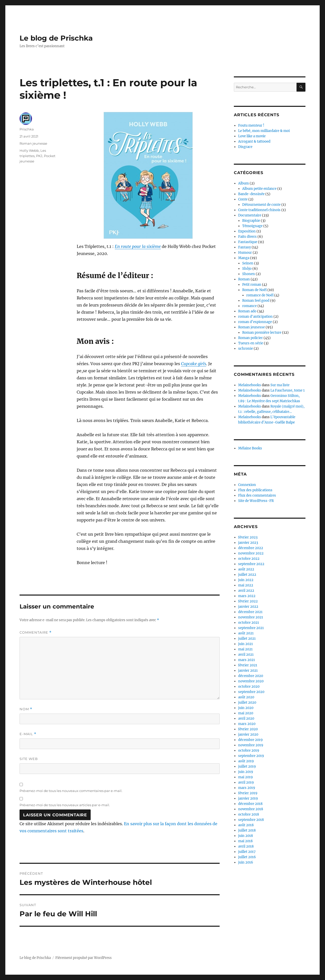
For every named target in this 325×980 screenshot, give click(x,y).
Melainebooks (250, 385)
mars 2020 (247, 724)
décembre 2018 (250, 804)
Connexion (247, 485)
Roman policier (250, 338)
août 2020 (246, 697)
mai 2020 (246, 713)
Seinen (248, 263)
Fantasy (245, 247)
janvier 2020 (248, 734)
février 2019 (248, 793)
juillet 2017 (247, 852)
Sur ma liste (280, 385)
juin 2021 (246, 644)
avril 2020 (246, 719)
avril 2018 (246, 846)
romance (249, 306)
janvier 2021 (248, 671)
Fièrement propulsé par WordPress (84, 958)
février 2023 (248, 537)
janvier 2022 (248, 607)
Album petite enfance (259, 189)
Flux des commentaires (257, 495)
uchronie (246, 349)
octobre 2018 (249, 814)
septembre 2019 (251, 756)
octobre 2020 (249, 687)
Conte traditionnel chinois (259, 210)
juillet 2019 (247, 766)
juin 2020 (246, 708)
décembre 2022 (251, 548)
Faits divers (247, 237)
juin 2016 (246, 862)
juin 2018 (246, 836)
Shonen (249, 274)
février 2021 (248, 665)
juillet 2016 (247, 857)
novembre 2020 (251, 681)
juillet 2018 (247, 830)
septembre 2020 (251, 692)
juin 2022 (246, 580)
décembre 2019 (250, 740)
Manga (244, 258)
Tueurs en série (251, 343)
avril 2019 (246, 782)
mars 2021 (247, 660)
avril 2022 (246, 591)
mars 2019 (247, 788)
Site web (29, 759)
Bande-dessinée (251, 194)
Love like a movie (252, 136)
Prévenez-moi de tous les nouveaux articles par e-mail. (65, 805)
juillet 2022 (247, 575)
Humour (245, 253)
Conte (243, 199)
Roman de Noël (254, 290)
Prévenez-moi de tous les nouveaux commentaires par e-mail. (71, 791)
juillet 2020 (247, 703)
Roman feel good (256, 301)
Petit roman (252, 285)
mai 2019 (246, 777)
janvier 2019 (248, 798)
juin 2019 (246, 772)
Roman (244, 279)
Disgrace (245, 147)
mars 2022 (247, 596)
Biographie (251, 221)
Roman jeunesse (33, 143)
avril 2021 (246, 655)
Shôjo (247, 269)
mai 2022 (246, 585)
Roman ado (247, 311)
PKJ (39, 156)
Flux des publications (255, 490)
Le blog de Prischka (56, 38)
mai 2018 (245, 841)
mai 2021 (245, 649)
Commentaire (36, 632)
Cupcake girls (194, 364)
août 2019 (246, 761)
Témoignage (252, 226)
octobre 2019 (249, 750)
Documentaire (250, 215)
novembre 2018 (251, 809)
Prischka (27, 129)
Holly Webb (29, 150)
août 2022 (246, 569)
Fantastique (248, 242)
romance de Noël (260, 295)
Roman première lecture (262, 333)
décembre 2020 (251, 676)
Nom (26, 709)
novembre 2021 (251, 617)
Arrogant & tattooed (254, 141)
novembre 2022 (251, 553)
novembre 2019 (251, 745)
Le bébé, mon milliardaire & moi (264, 131)
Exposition (247, 231)
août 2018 (246, 825)
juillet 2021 (247, 639)
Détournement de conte (261, 205)
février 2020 (248, 729)
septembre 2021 (251, 628)
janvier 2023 (248, 543)
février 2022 (248, 601)
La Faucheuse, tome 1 (288, 390)
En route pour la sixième (138, 246)
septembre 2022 (251, 564)
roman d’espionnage (255, 322)
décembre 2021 (250, 612)
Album (243, 183)
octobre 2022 (249, 559)
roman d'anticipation (255, 317)
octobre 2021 (249, 623)
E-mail (28, 734)
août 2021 (246, 633)
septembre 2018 (251, 820)
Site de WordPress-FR (256, 501)
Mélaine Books (250, 448)
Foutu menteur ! (251, 125)
